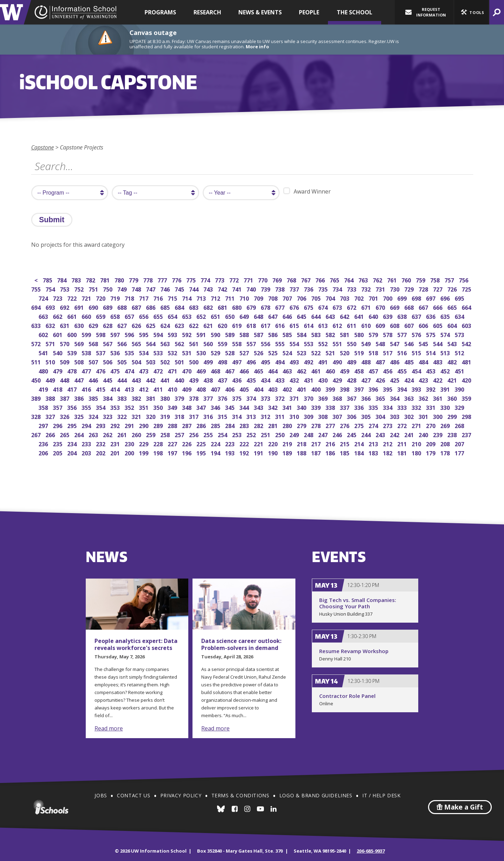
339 (317, 407)
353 (116, 407)
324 (94, 416)
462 (302, 370)
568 (94, 343)
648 (259, 316)
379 (180, 398)
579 (374, 334)
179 (431, 452)
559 (223, 343)
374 (252, 398)
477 (87, 370)
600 (73, 334)
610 (367, 325)
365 (381, 398)
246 (338, 434)
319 (166, 416)
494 (281, 361)
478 (73, 370)
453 (431, 370)
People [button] (309, 12)
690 (94, 307)
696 (446, 298)
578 (388, 334)
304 (381, 416)
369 (324, 398)
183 (374, 452)
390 (460, 389)
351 (144, 407)
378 (194, 398)
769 (278, 279)
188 (302, 452)
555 (281, 343)
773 (220, 279)
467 (230, 370)
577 (403, 334)
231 (116, 443)
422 (438, 380)
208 (446, 443)
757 (450, 279)
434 (266, 380)
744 (194, 289)
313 (252, 416)
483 (438, 361)
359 (467, 398)
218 (302, 443)
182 (388, 452)
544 (438, 343)
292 (116, 425)
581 (345, 334)
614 (309, 325)
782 (91, 279)
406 (230, 389)
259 (151, 434)
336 (360, 407)
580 (360, 334)
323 (108, 416)
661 (73, 316)
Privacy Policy (181, 795)
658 (116, 316)
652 (202, 316)
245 (352, 434)
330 (446, 407)
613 (324, 325)
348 (187, 407)
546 (410, 343)
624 (166, 325)
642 (345, 316)
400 (317, 389)
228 (159, 443)
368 (338, 398)
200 (130, 452)
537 (101, 352)
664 (467, 307)
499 (209, 361)
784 (62, 279)
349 (173, 407)
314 (237, 416)
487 (381, 361)
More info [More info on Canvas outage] (257, 47)
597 (116, 334)
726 (453, 289)
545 (424, 343)
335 (374, 407)
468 (216, 370)
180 (417, 452)
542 (467, 343)
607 (410, 325)
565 (137, 343)
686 (151, 307)
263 (94, 434)
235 (58, 443)
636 (431, 316)
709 (259, 298)
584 (302, 334)
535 (130, 352)
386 (80, 398)
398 (345, 389)
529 (216, 352)
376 (223, 398)
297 (44, 425)
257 (180, 434)
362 (424, 398)
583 (317, 334)
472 (159, 370)
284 (230, 425)
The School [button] (355, 12)
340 (302, 407)
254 (223, 434)
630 (80, 325)
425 (395, 380)
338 (331, 407)
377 (209, 398)
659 (101, 316)
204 (73, 452)
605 (438, 325)
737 (295, 289)
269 (446, 425)
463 (288, 370)
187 (317, 452)
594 (159, 334)
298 (467, 416)
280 (288, 425)
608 (395, 325)
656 (144, 316)
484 (424, 361)
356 (73, 407)
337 (345, 407)
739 (266, 289)
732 (367, 289)
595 (144, 334)
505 (123, 361)
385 (94, 398)
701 (374, 298)
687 (137, 307)
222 (245, 443)
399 (331, 389)
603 (467, 325)
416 (87, 389)
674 (324, 307)
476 (101, 370)
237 (467, 434)
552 (324, 343)
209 (431, 443)
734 (338, 289)
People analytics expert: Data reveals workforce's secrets (136, 644)
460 (331, 370)
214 (360, 443)
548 (381, 343)
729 (410, 289)
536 (116, 352)
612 (338, 325)
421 (453, 380)
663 (44, 316)
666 (438, 307)
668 (410, 307)
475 (116, 370)
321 (137, 416)
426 (381, 380)
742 (223, 289)
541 (44, 352)
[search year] (241, 193)
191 (259, 452)
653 (187, 316)
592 (187, 334)
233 (87, 443)
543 (453, 343)
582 (331, 334)
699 (403, 298)
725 (467, 289)
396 (374, 389)
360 (453, 398)
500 (194, 361)
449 (51, 380)
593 (173, 334)
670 (381, 307)
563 (166, 343)
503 (151, 361)
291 (130, 425)
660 (87, 316)
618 (252, 325)
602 (44, 334)
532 (173, 352)
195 (202, 452)
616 (281, 325)
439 (194, 380)
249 (295, 434)
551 (338, 343)
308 (324, 416)
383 (123, 398)
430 (324, 380)
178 (446, 452)
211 (403, 443)
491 (324, 361)
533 (159, 352)
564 (151, 343)
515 (417, 352)
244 (367, 434)
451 (460, 370)
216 (331, 443)
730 (395, 289)
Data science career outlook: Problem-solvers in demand (241, 644)
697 (431, 298)
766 (321, 279)
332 (417, 407)
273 (388, 425)
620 (223, 325)
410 (173, 389)
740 (252, 289)
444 (123, 380)
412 (144, 389)
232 (101, 443)
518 (374, 352)
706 (302, 298)
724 (44, 298)
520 (345, 352)
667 (424, 307)
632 (51, 325)
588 (245, 334)
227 (173, 443)
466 (245, 370)
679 (252, 307)
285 (216, 425)
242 (395, 434)
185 (345, 452)
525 (274, 352)
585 (288, 334)
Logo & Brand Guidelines (316, 795)
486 (395, 361)
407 (216, 389)
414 (116, 389)
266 (51, 434)
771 (249, 279)
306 (352, 416)
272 (403, 425)
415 (101, 389)
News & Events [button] (260, 12)
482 (453, 361)
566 (123, 343)
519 (360, 352)
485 (410, 361)
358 (44, 407)
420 (467, 380)
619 (237, 325)
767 (306, 279)
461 (317, 370)
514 (431, 352)
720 (101, 298)
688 (123, 307)
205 (58, 452)
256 (194, 434)
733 (352, 289)
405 (245, 389)
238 (453, 434)
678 (266, 307)
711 (230, 298)
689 (108, 307)
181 (403, 452)
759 (421, 279)
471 (173, 370)
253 (237, 434)
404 (259, 389)
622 (194, 325)
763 (364, 279)
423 (424, 380)
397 (360, 389)
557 (252, 343)
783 (77, 279)
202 (101, 452)
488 (367, 361)
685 (166, 307)
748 (137, 289)
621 (209, 325)
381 (151, 398)
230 (130, 443)
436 (237, 380)
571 (51, 343)
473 (144, 370)
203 (87, 452)
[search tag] (155, 193)
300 (438, 416)
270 (431, 425)
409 (187, 389)
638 (403, 316)
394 (403, 389)
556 (266, 343)
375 (237, 398)
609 (381, 325)
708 (274, 298)
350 (159, 407)
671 (367, 307)
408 (202, 389)
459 (345, 370)
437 (223, 380)
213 (374, 443)
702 (360, 298)
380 (166, 398)
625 (151, 325)
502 (166, 361)
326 (65, 416)
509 (65, 361)
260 (137, 434)
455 (403, 370)
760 (407, 279)
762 (378, 279)
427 (367, 380)
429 (338, 380)
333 (403, 407)
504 (137, 361)
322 (123, 416)
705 (317, 298)
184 (360, 452)
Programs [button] (160, 12)
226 (187, 443)
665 (453, 307)
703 (345, 298)
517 (388, 352)
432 (295, 380)
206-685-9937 (371, 851)
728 (424, 289)
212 (388, 443)
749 (123, 289)
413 (130, 389)
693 (51, 307)
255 (209, 434)
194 (216, 452)
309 (309, 416)
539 (73, 352)
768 (292, 279)
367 (352, 398)
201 (116, 452)
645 (302, 316)
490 (338, 361)
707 (288, 298)
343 (259, 407)
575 (431, 334)
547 (395, 343)
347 (202, 407)
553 (309, 343)
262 (108, 434)
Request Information (426, 12)
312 (266, 416)
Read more (109, 728)
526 (259, 352)
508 (80, 361)
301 (424, 416)
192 (245, 452)
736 (309, 289)
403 (274, 389)
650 (230, 316)
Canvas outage (153, 33)
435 (252, 380)
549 (367, 343)
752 (80, 289)
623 (180, 325)
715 (173, 298)
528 (230, 352)
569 (80, 343)
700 (388, 298)
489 (352, 361)
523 (302, 352)
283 (245, 425)
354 (101, 407)
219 (288, 443)
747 (151, 289)
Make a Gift (460, 807)
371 (295, 398)
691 (80, 307)
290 (144, 425)
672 (352, 307)
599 (87, 334)
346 (216, 407)
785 (48, 279)
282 (259, 425)
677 (281, 307)
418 (58, 389)
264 (80, 434)
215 (345, 443)
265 (65, 434)
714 (187, 298)
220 (274, 443)
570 (65, 343)
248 (309, 434)
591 (202, 334)
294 (87, 425)
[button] (471, 12)
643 (331, 316)
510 (51, 361)
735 (324, 289)
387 (65, 398)
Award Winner (307, 191)
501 (180, 361)
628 (108, 325)
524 (288, 352)
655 (159, 316)
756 (464, 279)
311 (281, 416)
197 (173, 452)
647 (274, 316)
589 (230, 334)
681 (223, 307)
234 (73, 443)
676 (295, 307)
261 (123, 434)
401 (302, 389)
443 (137, 380)
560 (209, 343)
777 (163, 279)
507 (94, 361)
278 (317, 425)
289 (159, 425)
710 (245, 298)
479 (58, 370)
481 (467, 361)
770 (263, 279)
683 (194, 307)
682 (209, 307)
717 (144, 298)
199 (144, 452)
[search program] (70, 193)
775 (192, 279)
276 (345, 425)
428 (352, 380)
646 (288, 316)
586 (274, 334)
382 (137, 398)
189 (288, 452)
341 (288, 407)
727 (438, 289)
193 (230, 452)
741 (237, 289)
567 (108, 343)
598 (101, 334)
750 (108, 289)
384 (108, 398)
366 (367, 398)
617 (266, 325)
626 (137, 325)
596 (130, 334)
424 (410, 380)
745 (180, 289)
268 (460, 425)
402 (288, 389)
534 (144, 352)
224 (216, 443)
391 (446, 389)
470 (187, 370)
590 (216, 334)
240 (424, 434)
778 (149, 279)
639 (388, 316)
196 (187, 452)
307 (338, 416)
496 (252, 361)
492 (309, 361)
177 (460, 452)
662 (58, 316)
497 (237, 361)
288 (173, 425)
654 (173, 316)
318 (180, 416)
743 (209, 289)
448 (65, 380)
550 (352, 343)
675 (309, 307)
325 (80, 416)
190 (274, 452)
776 (177, 279)
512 (460, 352)
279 (302, 425)
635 (446, 316)
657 (130, 316)
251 (266, 434)
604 (453, 325)
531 (187, 352)
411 (159, 389)
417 (73, 389)
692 (65, 307)
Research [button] (207, 12)
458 (360, 370)
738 (281, 289)
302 (410, 416)
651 (216, 316)
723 (58, 298)
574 (446, 334)
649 (245, 316)
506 (108, 361)
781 (106, 279)
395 (388, 389)
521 (331, 352)
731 (381, 289)
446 (94, 380)
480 (44, 370)
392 (431, 389)
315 (223, 416)
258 (166, 434)
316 (209, 416)
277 (331, 425)
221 (259, 443)
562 (180, 343)
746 (166, 289)
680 (237, 307)
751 (94, 289)
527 (245, 352)
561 (194, 343)
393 (417, 389)
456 (388, 370)
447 (80, 380)
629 (94, 325)
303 (395, 416)
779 (134, 279)
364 (395, 398)
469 (202, 370)
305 (367, 416)
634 (460, 316)
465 (259, 370)
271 (417, 425)
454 (417, 370)
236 (44, 443)
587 (259, 334)
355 (87, 407)
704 (331, 298)
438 (209, 380)
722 (73, 298)
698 (417, 298)
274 (374, 425)
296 (58, 425)
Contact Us (134, 795)
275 (360, 425)
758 (436, 279)
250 (281, 434)
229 (144, 443)
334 (388, 407)
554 (295, 343)
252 (252, 434)
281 (274, 425)
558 (237, 343)
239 (438, 434)
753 (65, 289)
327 (51, 416)
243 (381, 434)
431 (309, 380)
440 (180, 380)
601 (58, 334)
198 (159, 452)
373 (266, 398)
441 (166, 380)
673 (338, 307)
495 (266, 361)
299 (453, 416)
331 (431, 407)
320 (151, 416)
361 (438, 398)
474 (130, 370)
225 (202, 443)
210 (417, 443)
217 (317, 443)
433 (281, 380)
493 (295, 361)
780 (120, 279)
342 (274, 407)
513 (446, 352)
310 (295, 416)
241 (410, 434)
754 (51, 289)
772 (235, 279)
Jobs (101, 795)
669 (395, 307)
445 (108, 380)
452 (446, 370)
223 (230, 443)
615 (295, 325)
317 (194, 416)
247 (324, 434)
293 (101, 425)
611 (352, 325)
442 (151, 380)
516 (403, 352)
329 (460, 407)
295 (73, 425)
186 (331, 452)
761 (393, 279)
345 (230, 407)
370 (309, 398)
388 (51, 398)
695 (460, 298)
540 (58, 352)
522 (317, 352)
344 (245, 407)
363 (410, 398)
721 (87, 298)
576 (417, 334)
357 (58, 407)
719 (116, 298)
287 (187, 425)
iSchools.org (51, 807)
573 (460, 334)
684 (180, 307)
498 (223, 361)
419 (44, 389)
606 (424, 325)
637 (417, 316)
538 (87, 352)
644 (317, 316)
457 (374, 370)
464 (274, 370)
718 (130, 298)
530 (202, 352)
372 (281, 398)
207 (460, 443)
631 (65, 325)
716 (159, 298)
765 (335, 279)
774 (206, 279)
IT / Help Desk (381, 795)
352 (130, 407)
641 (360, 316)
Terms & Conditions (240, 795)
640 (374, 316)
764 (349, 279)
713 (202, 298)
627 (123, 325)
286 (202, 425)
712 (216, 298)
